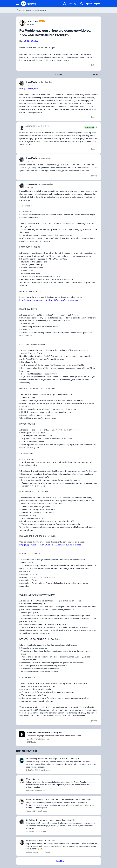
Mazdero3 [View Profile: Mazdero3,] (30, 832)
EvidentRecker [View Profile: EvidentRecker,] (32, 82)
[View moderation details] (96, 127)
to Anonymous (44, 158)
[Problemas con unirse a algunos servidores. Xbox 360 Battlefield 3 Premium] (36, 24)
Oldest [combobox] (97, 75)
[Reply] (94, 65)
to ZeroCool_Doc (45, 82)
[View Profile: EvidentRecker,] (22, 83)
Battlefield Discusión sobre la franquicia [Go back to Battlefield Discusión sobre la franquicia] (31, 10)
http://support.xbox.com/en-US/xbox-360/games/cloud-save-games (50, 300)
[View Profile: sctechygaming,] (22, 842)
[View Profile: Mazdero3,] (22, 822)
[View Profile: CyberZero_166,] (22, 760)
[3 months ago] (44, 770)
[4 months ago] (41, 811)
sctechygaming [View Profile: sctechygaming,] (32, 852)
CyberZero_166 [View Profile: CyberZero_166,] (32, 770)
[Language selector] (71, 4)
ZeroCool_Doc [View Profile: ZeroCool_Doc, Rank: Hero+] (33, 21)
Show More (59, 861)
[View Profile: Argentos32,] (22, 801)
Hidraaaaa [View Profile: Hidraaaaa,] (30, 790)
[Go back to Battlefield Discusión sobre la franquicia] (54, 733)
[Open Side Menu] (18, 4)
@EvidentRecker (31, 41)
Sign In (97, 4)
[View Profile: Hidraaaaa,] (22, 781)
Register (89, 4)
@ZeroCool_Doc (31, 89)
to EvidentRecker (43, 126)
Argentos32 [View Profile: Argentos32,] (31, 811)
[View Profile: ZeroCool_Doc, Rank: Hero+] (22, 23)
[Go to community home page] (28, 4)
